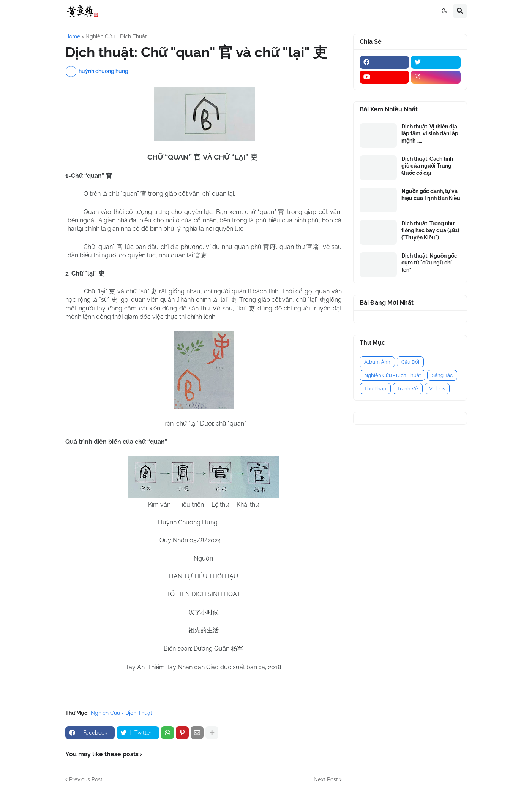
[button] (444, 11)
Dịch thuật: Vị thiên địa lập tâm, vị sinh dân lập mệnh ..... (430, 133)
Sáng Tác (442, 375)
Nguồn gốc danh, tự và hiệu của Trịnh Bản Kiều (431, 195)
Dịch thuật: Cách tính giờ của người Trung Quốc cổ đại (427, 166)
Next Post (326, 779)
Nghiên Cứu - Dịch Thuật (116, 36)
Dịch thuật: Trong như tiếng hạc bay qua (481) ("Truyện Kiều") (430, 230)
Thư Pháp (375, 389)
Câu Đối (410, 362)
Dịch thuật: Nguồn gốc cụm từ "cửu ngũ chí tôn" (429, 263)
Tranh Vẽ (408, 389)
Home (73, 36)
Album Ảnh (377, 362)
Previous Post (86, 779)
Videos (437, 389)
